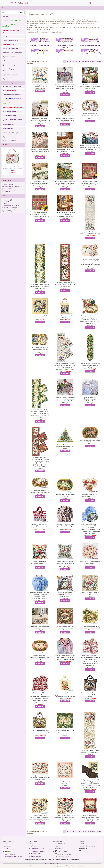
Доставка (7, 846)
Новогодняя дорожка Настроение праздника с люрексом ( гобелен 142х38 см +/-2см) (65, 284)
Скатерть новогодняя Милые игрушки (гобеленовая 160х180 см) (40, 152)
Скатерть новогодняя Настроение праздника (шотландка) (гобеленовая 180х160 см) (65, 215)
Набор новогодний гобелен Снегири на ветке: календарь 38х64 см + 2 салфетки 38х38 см (40, 817)
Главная (4, 8)
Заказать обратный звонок (88, 846)
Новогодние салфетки (10, 111)
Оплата (6, 849)
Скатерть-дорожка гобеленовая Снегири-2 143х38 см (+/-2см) (90, 751)
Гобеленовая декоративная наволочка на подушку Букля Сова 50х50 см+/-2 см (65, 595)
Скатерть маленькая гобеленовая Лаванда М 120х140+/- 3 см (90, 399)
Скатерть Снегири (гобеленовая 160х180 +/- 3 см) (40, 627)
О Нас (6, 844)
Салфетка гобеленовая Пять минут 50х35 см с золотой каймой (90, 627)
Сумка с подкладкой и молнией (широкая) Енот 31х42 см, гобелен (90, 695)
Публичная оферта (35, 856)
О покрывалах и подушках (10, 207)
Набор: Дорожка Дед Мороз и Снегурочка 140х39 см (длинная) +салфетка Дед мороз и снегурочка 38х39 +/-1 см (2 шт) (65, 367)
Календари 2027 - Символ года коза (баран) (12, 26)
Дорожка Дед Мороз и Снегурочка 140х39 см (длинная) (90, 233)
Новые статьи (6, 200)
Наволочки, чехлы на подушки (12, 53)
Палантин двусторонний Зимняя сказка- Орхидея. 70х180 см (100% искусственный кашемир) (65, 658)
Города (4, 190)
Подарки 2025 (6, 211)
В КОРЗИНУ (40, 91)
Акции (4, 202)
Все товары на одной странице (92, 61)
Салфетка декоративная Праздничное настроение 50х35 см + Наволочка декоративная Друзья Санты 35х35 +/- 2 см (90, 320)
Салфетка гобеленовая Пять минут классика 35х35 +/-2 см (65, 627)
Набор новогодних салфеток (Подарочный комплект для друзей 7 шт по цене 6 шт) (40, 349)
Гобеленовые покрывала (10, 49)
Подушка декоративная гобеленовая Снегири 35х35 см (40, 562)
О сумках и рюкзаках (8, 209)
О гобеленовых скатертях (9, 205)
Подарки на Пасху (8, 129)
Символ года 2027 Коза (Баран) (12, 87)
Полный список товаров (9, 140)
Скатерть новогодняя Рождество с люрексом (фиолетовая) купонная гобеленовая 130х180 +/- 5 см (65, 88)
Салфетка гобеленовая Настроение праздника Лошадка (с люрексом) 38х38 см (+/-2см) (40, 215)
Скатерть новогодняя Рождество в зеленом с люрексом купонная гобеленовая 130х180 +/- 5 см (65, 399)
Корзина (57, 846)
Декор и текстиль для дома (11, 65)
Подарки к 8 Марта (8, 125)
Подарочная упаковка (9, 79)
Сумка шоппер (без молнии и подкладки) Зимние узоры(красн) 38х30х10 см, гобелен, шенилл (40, 526)
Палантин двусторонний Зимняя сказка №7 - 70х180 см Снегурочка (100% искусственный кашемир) (40, 596)
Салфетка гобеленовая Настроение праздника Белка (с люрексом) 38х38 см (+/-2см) (90, 183)
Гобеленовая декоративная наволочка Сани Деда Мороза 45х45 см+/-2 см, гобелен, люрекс (90, 817)
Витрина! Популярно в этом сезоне (11, 70)
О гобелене (5, 204)
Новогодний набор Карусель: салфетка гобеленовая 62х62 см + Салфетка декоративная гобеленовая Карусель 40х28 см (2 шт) (90, 263)
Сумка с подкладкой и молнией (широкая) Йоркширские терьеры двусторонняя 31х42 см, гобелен (65, 695)
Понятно (81, 866)
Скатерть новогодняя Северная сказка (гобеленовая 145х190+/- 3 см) (40, 120)
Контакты (83, 844)
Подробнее (75, 866)
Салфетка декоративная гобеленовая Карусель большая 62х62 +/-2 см (65, 782)
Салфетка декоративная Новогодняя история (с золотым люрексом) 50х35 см (90, 115)
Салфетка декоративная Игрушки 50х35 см (90, 441)
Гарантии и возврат (8, 184)
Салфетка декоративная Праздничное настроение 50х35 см (40, 658)
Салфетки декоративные (10, 41)
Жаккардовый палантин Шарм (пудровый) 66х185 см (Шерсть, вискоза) (65, 526)
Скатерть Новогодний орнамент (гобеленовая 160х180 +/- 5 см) (65, 151)
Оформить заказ (60, 849)
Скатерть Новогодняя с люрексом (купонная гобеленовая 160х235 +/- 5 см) (90, 87)
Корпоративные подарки (10, 75)
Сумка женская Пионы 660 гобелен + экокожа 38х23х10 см (13, 170)
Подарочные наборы (9, 57)
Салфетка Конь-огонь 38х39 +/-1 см (40, 317)
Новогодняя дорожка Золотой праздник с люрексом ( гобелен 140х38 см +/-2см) (40, 286)
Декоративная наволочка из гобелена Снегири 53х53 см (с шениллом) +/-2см (65, 563)
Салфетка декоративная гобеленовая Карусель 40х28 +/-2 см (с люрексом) (40, 778)
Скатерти (5, 37)
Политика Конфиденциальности (13, 857)
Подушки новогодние (10, 115)
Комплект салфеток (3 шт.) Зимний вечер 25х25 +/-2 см (90, 495)
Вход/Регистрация (60, 844)
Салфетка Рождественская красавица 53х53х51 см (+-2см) (65, 446)
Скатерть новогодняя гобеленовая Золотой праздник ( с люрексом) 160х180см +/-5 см (40, 183)
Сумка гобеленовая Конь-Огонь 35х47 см (65, 317)
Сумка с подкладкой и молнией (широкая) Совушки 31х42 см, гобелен (40, 732)
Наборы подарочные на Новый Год (12, 120)
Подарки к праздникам (9, 137)
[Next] (79, 61)
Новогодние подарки (9, 83)
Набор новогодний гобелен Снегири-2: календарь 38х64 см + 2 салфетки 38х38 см (65, 817)
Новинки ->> (6, 17)
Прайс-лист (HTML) (8, 192)
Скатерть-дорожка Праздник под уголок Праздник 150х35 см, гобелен (90, 365)
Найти (22, 13)
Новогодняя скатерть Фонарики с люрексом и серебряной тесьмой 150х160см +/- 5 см (90, 148)
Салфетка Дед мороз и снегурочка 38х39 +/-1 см (40, 86)
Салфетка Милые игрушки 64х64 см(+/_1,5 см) (90, 562)
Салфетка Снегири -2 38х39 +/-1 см (90, 594)
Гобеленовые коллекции (10, 133)
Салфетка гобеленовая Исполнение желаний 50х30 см (40, 491)
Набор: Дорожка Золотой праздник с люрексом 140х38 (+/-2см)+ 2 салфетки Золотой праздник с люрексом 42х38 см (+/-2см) (40, 413)
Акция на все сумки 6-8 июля (11, 21)
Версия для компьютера (52, 863)
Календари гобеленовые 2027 (12, 94)
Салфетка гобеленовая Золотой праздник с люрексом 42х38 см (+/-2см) (65, 732)
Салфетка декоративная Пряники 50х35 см (65, 495)
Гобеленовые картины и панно (12, 61)
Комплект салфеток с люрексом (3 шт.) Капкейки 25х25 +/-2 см (65, 119)
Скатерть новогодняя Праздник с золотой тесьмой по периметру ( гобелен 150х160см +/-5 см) (65, 183)
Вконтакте (83, 851)
